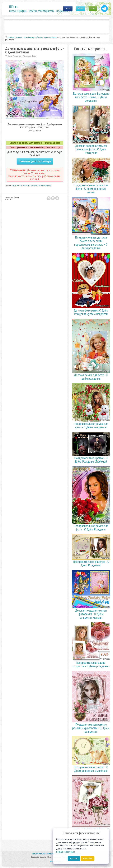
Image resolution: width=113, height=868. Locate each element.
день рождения (46, 186)
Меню (81, 9)
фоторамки (27, 186)
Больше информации (65, 852)
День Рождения (15, 56)
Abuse (52, 861)
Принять (74, 859)
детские (19, 186)
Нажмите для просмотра (35, 161)
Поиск (68, 9)
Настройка (88, 859)
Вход (93, 9)
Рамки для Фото (29, 56)
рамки (14, 186)
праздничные (36, 186)
